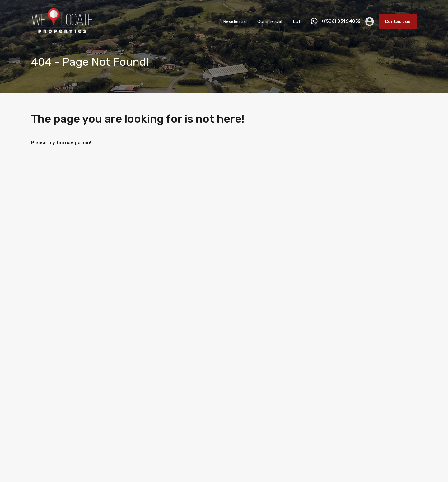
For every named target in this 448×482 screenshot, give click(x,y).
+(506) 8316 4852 (341, 21)
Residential (235, 21)
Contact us (398, 21)
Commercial (270, 21)
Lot (297, 21)
